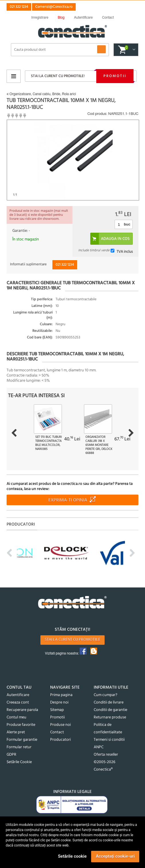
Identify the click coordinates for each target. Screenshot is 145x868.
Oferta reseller (106, 755)
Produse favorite (21, 725)
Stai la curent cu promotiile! (58, 76)
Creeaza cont (18, 703)
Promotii (115, 76)
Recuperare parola (22, 710)
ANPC (99, 747)
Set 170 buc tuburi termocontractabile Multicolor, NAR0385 (49, 443)
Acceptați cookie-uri (115, 856)
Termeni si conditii (109, 740)
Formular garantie (22, 740)
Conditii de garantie (110, 710)
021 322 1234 (19, 7)
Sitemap (57, 710)
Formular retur (19, 747)
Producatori (60, 740)
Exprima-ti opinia (68, 500)
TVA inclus (125, 251)
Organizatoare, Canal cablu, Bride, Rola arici (41, 94)
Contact (57, 732)
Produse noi (60, 725)
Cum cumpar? (105, 695)
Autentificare (18, 695)
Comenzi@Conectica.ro (54, 7)
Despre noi (59, 703)
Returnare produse (110, 717)
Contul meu (16, 717)
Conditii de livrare (109, 703)
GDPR (11, 755)
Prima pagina (61, 695)
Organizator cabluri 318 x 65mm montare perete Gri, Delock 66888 (99, 445)
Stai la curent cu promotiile (72, 640)
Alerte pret (16, 732)
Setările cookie (72, 856)
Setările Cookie (19, 762)
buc (127, 224)
